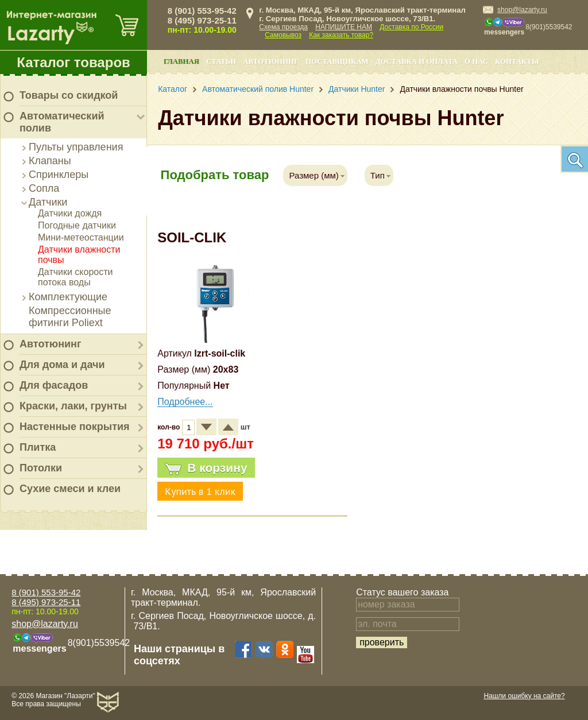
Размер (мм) (314, 175)
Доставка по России (411, 27)
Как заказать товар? (341, 35)
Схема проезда (283, 27)
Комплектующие (68, 297)
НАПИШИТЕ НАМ (344, 27)
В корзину (206, 468)
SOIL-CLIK (192, 237)
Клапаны (50, 161)
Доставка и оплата (417, 61)
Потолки (41, 468)
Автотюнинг (50, 344)
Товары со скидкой (69, 95)
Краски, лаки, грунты (73, 406)
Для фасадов (54, 385)
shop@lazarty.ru (522, 10)
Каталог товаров (73, 62)
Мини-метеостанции (81, 237)
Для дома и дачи (62, 365)
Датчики (48, 202)
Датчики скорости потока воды (76, 277)
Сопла (44, 188)
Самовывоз (283, 35)
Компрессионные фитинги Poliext (70, 317)
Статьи (221, 61)
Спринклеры (59, 175)
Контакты (517, 61)
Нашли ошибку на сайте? (524, 696)
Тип (378, 175)
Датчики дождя (70, 213)
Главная (181, 61)
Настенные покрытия (75, 427)
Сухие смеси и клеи (70, 489)
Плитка (38, 447)
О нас (476, 61)
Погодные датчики (77, 225)
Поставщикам (337, 61)
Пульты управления (76, 147)
